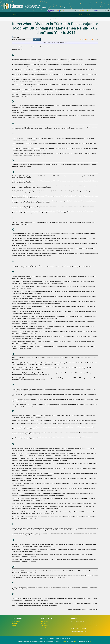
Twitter (44, 623)
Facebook (45, 622)
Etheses (15, 15)
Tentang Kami (15, 623)
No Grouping (64, 43)
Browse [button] (95, 15)
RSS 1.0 (89, 39)
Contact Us (82, 15)
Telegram (45, 627)
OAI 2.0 (76, 642)
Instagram (45, 625)
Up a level (16, 37)
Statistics (89, 15)
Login (50, 19)
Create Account (57, 19)
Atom (83, 39)
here (90, 642)
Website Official (16, 622)
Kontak (14, 627)
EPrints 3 (65, 642)
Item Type (57, 43)
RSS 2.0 (96, 39)
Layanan (14, 625)
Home (76, 15)
